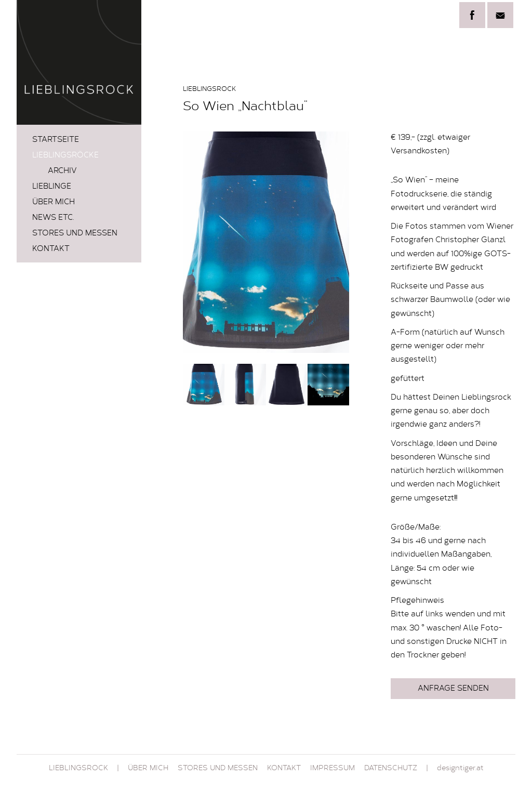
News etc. (53, 218)
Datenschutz (391, 769)
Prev (196, 242)
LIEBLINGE (52, 187)
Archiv (62, 171)
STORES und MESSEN (75, 234)
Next (336, 242)
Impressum (332, 769)
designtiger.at (460, 769)
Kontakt (51, 249)
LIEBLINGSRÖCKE (65, 156)
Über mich (54, 202)
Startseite (56, 140)
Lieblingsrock (78, 769)
